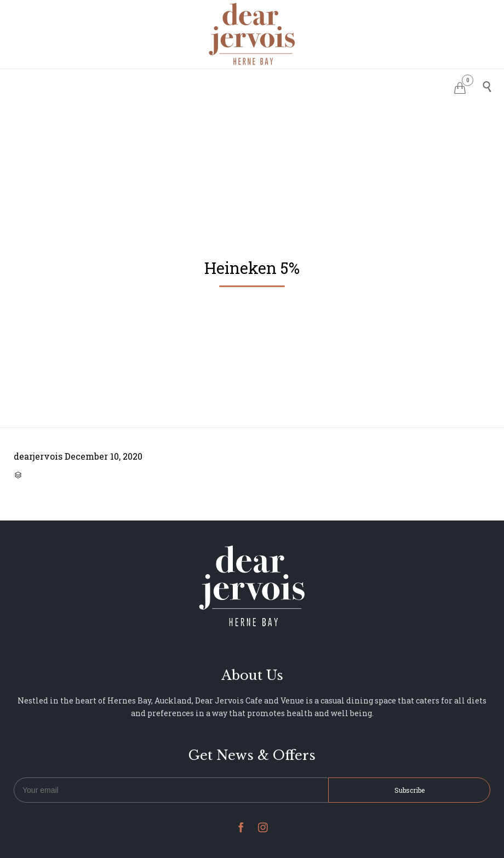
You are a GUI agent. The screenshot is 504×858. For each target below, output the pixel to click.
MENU (227, 85)
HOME (115, 85)
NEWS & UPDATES (366, 85)
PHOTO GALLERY (285, 85)
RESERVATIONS (171, 85)
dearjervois (38, 456)
